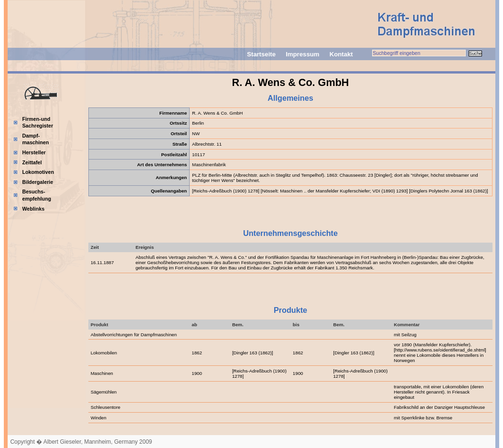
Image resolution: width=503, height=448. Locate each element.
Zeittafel (32, 162)
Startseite (261, 54)
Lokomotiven (38, 172)
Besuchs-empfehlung (37, 195)
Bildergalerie (37, 182)
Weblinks (33, 209)
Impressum (302, 54)
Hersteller (34, 152)
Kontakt (341, 54)
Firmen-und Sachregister (37, 123)
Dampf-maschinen (35, 139)
